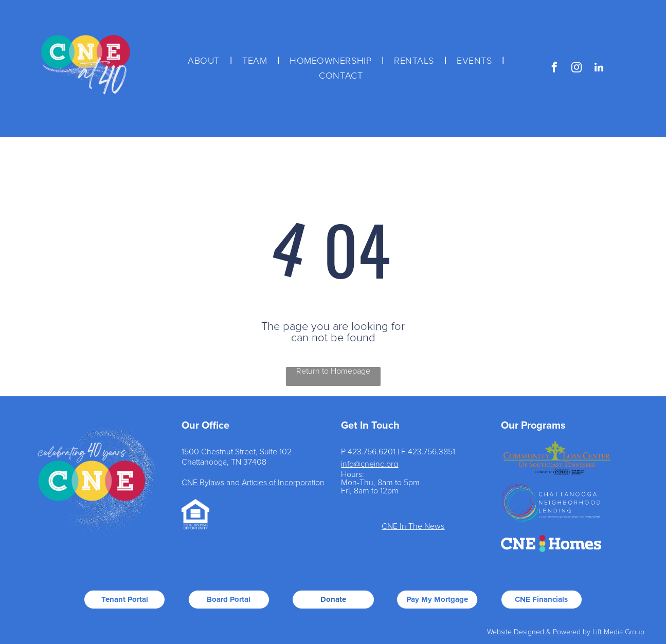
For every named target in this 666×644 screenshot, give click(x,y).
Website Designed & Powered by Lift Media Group (566, 632)
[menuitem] (205, 61)
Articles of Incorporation (283, 483)
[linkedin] (599, 69)
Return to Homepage (333, 371)
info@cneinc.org (370, 464)
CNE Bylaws (203, 483)
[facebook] (554, 69)
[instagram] (577, 69)
